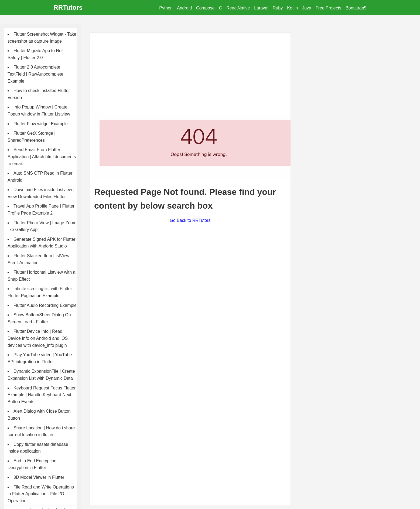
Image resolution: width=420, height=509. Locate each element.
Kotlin (292, 8)
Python (166, 8)
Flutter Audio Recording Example (45, 305)
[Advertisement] (190, 75)
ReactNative (238, 8)
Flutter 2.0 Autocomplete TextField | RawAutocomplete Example (35, 74)
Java (307, 8)
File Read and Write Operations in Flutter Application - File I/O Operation (41, 494)
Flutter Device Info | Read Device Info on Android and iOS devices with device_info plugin (38, 338)
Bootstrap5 (356, 8)
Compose (205, 8)
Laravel (261, 8)
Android (184, 8)
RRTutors (68, 7)
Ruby (278, 8)
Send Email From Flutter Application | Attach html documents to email (42, 157)
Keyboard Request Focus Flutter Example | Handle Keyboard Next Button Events (42, 395)
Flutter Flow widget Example (41, 124)
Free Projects (328, 8)
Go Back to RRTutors (190, 220)
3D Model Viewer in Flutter (39, 477)
